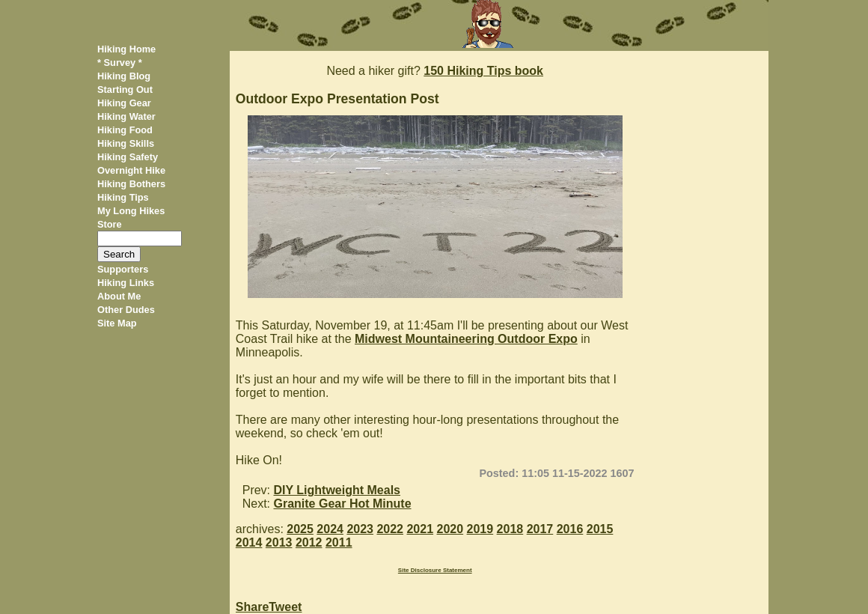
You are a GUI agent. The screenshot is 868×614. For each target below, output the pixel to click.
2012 (309, 542)
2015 (600, 529)
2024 (330, 529)
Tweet (285, 607)
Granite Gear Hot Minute (343, 504)
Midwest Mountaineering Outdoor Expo (466, 339)
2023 (360, 529)
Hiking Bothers (131, 184)
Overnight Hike (131, 170)
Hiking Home (126, 49)
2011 (339, 542)
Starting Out (125, 89)
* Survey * (120, 63)
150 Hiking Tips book (483, 71)
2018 (510, 529)
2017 (540, 529)
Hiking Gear (124, 103)
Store (110, 224)
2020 (450, 529)
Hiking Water (126, 116)
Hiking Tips (123, 197)
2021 (420, 529)
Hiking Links (126, 283)
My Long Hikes (131, 211)
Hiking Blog (124, 76)
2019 (480, 529)
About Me (119, 296)
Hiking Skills (126, 143)
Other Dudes (126, 310)
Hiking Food (125, 130)
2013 (279, 542)
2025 (300, 529)
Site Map (117, 323)
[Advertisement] (707, 276)
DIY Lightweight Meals (337, 490)
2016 (570, 529)
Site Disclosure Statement (435, 570)
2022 (390, 529)
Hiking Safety (128, 157)
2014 (249, 542)
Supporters (123, 269)
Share (252, 607)
